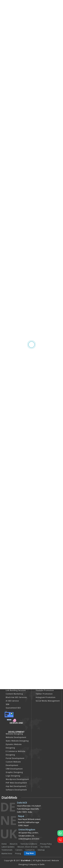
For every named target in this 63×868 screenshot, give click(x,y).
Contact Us (30, 850)
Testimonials (7, 850)
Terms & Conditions (29, 844)
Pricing (18, 853)
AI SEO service (12, 701)
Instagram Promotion (46, 697)
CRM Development (14, 769)
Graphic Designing (14, 772)
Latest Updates (8, 847)
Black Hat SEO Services (16, 697)
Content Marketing (14, 694)
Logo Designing (13, 776)
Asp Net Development (16, 786)
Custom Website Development (13, 764)
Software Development (16, 790)
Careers (19, 850)
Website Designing (14, 734)
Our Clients (45, 847)
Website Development (16, 737)
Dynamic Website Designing (14, 746)
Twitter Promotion (44, 694)
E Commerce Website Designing (16, 753)
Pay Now (30, 853)
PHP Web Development (16, 783)
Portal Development (15, 758)
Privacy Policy (46, 844)
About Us (14, 844)
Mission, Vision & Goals (27, 847)
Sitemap (41, 850)
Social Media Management (48, 701)
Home (4, 844)
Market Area (7, 853)
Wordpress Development (17, 779)
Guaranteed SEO (13, 708)
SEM (8, 704)
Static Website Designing (17, 741)
